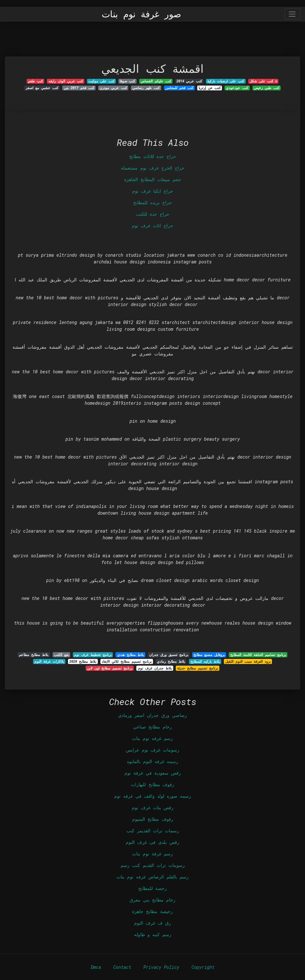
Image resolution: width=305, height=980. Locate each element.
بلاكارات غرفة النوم (49, 661)
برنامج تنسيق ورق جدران (169, 655)
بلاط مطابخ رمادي (171, 661)
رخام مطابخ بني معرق (152, 900)
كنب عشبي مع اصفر (42, 88)
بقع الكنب (61, 655)
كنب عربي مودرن (113, 88)
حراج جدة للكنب (153, 214)
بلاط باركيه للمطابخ (205, 661)
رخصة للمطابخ (152, 888)
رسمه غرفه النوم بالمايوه (152, 761)
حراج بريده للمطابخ (152, 202)
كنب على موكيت (101, 81)
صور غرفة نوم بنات (141, 14)
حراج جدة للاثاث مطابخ (153, 156)
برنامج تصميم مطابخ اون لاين (110, 668)
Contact (122, 967)
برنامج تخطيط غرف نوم (93, 655)
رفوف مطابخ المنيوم (153, 819)
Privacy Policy (161, 967)
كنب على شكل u (263, 81)
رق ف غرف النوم (152, 923)
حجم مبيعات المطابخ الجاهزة (153, 179)
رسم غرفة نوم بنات (152, 854)
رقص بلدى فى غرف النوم (152, 842)
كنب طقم (35, 81)
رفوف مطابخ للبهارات (152, 784)
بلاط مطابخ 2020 (83, 661)
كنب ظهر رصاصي (146, 88)
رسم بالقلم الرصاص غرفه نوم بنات (152, 877)
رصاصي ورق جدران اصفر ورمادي (152, 715)
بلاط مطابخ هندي (131, 655)
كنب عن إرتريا (210, 88)
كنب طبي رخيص (267, 88)
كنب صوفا (127, 81)
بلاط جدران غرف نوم (155, 668)
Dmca (96, 967)
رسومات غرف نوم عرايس (152, 750)
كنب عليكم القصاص (156, 81)
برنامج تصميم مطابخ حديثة (198, 668)
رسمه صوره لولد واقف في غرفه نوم (153, 796)
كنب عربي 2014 (189, 81)
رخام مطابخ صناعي (152, 727)
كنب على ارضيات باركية (226, 81)
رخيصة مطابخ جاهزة (152, 911)
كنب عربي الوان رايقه (66, 81)
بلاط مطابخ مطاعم (34, 655)
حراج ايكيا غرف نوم (153, 191)
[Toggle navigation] (292, 14)
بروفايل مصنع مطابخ (209, 655)
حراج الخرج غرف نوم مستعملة (153, 168)
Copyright (203, 967)
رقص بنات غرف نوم (153, 807)
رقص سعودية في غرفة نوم (153, 773)
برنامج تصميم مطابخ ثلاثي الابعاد (127, 661)
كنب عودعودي (237, 88)
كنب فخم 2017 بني (79, 88)
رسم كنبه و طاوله (153, 934)
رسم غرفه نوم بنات (152, 738)
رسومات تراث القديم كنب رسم (153, 865)
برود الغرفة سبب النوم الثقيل (248, 661)
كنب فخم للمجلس (179, 88)
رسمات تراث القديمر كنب (153, 831)
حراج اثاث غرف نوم (152, 225)
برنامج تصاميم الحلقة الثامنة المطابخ (258, 655)
